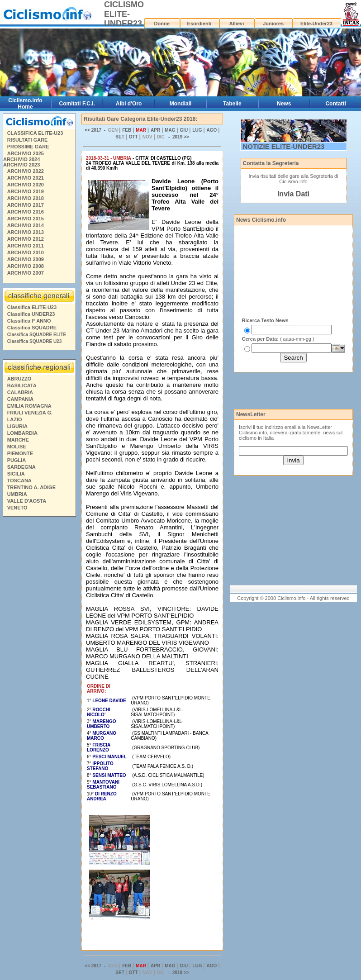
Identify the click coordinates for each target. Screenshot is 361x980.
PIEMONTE (20, 453)
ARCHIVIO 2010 (26, 252)
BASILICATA (22, 385)
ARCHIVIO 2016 (26, 212)
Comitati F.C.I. (77, 104)
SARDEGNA (21, 467)
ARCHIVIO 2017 (26, 205)
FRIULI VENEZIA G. (30, 413)
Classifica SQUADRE (32, 328)
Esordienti (199, 24)
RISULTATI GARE (28, 140)
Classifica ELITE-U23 (32, 307)
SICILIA (16, 474)
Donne (162, 24)
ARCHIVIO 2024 (21, 159)
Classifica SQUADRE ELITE (37, 335)
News (284, 104)
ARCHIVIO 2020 (26, 185)
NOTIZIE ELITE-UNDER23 (284, 146)
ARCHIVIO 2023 (21, 165)
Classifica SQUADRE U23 (35, 341)
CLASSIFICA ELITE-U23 (35, 133)
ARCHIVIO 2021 (26, 178)
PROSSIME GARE (28, 147)
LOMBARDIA (22, 433)
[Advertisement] (39, 658)
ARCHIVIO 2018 (26, 198)
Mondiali (181, 104)
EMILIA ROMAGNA (29, 406)
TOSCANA (19, 480)
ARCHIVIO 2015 (26, 219)
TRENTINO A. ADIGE (31, 487)
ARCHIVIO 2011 (26, 246)
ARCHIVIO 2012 (26, 239)
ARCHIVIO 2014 (26, 225)
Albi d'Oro (129, 104)
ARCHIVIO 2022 (26, 171)
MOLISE (17, 447)
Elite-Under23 (316, 24)
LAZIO (15, 419)
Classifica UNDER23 (31, 314)
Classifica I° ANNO (29, 321)
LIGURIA (17, 426)
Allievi (237, 24)
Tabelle (232, 104)
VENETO (17, 508)
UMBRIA (17, 494)
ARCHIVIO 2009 (26, 259)
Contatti (335, 104)
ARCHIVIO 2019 (26, 191)
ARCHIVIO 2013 (26, 232)
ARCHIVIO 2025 (26, 153)
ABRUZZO (19, 379)
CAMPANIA (20, 399)
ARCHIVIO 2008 (26, 266)
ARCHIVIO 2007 (26, 273)
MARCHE (18, 440)
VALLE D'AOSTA (27, 501)
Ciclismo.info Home (25, 104)
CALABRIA (20, 392)
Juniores (273, 24)
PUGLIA (17, 460)
